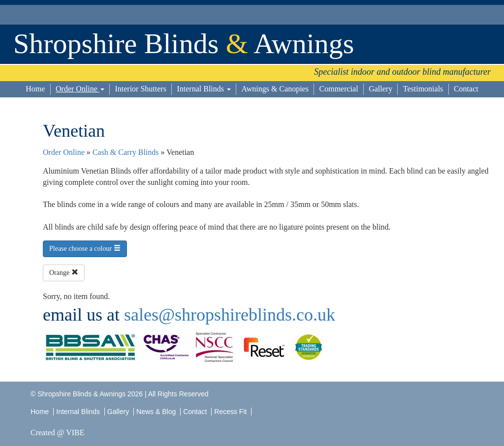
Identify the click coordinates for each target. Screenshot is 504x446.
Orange (64, 272)
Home (35, 89)
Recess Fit (231, 412)
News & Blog (156, 412)
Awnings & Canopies (275, 89)
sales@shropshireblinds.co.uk (230, 315)
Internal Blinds (204, 89)
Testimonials (423, 89)
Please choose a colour (85, 248)
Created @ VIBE (58, 432)
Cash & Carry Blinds (126, 152)
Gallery (380, 89)
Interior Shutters (140, 89)
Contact (466, 89)
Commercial (339, 89)
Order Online (80, 89)
